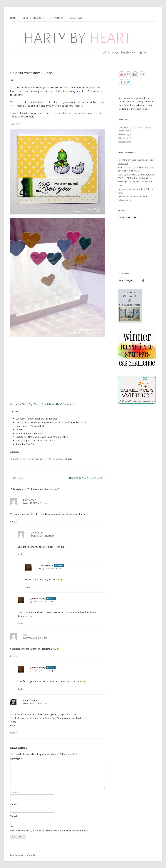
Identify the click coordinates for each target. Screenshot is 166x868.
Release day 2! (125, 138)
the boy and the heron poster (132, 196)
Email (14, 804)
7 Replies (15, 451)
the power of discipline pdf (130, 189)
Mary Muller (37, 533)
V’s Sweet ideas (67, 404)
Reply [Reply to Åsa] (13, 656)
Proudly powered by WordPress (24, 855)
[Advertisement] (137, 245)
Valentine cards (40, 459)
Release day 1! (125, 142)
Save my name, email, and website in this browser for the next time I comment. (49, 831)
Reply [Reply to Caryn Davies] (13, 733)
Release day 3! (125, 134)
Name (14, 792)
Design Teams (76, 18)
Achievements (57, 18)
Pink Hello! (17, 478)
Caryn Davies (30, 700)
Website (14, 816)
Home (13, 18)
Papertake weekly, (50, 404)
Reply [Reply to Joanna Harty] (27, 587)
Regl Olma (123, 160)
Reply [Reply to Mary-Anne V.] (13, 521)
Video (51, 459)
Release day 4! (125, 131)
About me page (143, 109)
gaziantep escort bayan (129, 167)
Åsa (25, 635)
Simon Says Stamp (31, 404)
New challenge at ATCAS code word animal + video (136, 182)
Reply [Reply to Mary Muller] (20, 554)
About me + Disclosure (33, 18)
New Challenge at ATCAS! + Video (87, 478)
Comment (16, 759)
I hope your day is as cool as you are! (135, 127)
